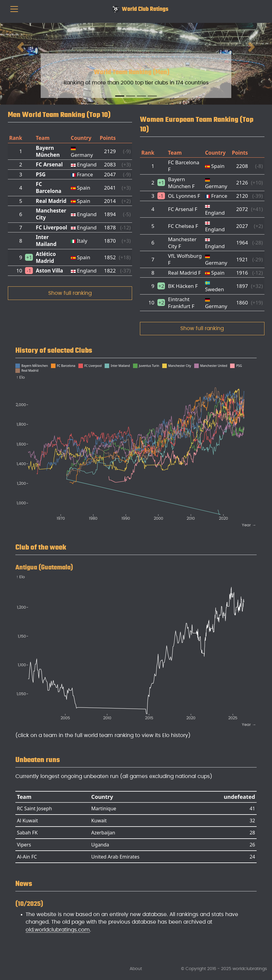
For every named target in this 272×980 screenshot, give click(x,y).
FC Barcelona (49, 187)
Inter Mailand (46, 241)
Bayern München (48, 151)
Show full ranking (70, 293)
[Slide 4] (152, 96)
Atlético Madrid (46, 257)
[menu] (14, 9)
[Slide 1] (120, 96)
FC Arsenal (49, 164)
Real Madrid (51, 201)
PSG (41, 174)
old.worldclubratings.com (58, 930)
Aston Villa (49, 271)
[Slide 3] (141, 96)
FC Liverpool (52, 227)
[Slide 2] (131, 96)
